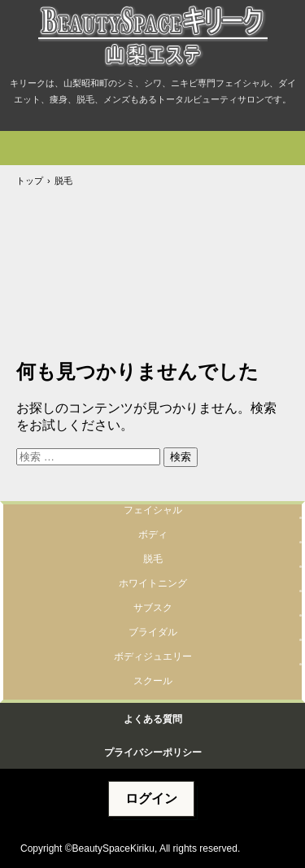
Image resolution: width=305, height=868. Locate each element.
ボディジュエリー (153, 656)
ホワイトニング (153, 583)
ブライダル (153, 632)
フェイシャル (153, 510)
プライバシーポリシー (153, 752)
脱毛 (153, 559)
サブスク (153, 608)
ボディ (153, 534)
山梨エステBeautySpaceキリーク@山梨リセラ (152, 37)
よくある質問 (153, 719)
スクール (153, 681)
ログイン (151, 798)
